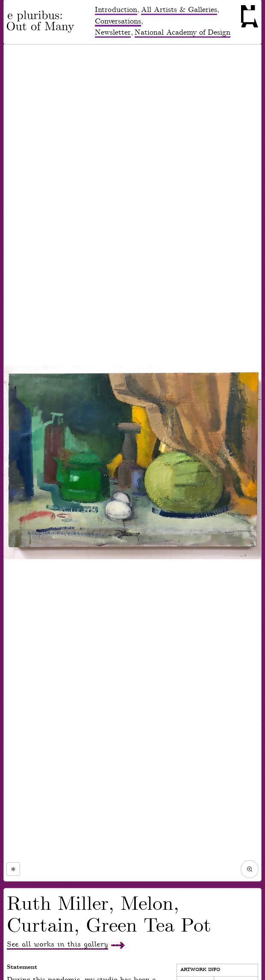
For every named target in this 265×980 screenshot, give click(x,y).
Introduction (116, 10)
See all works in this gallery (57, 944)
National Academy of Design (183, 33)
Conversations (118, 21)
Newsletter (113, 33)
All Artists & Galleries (179, 10)
